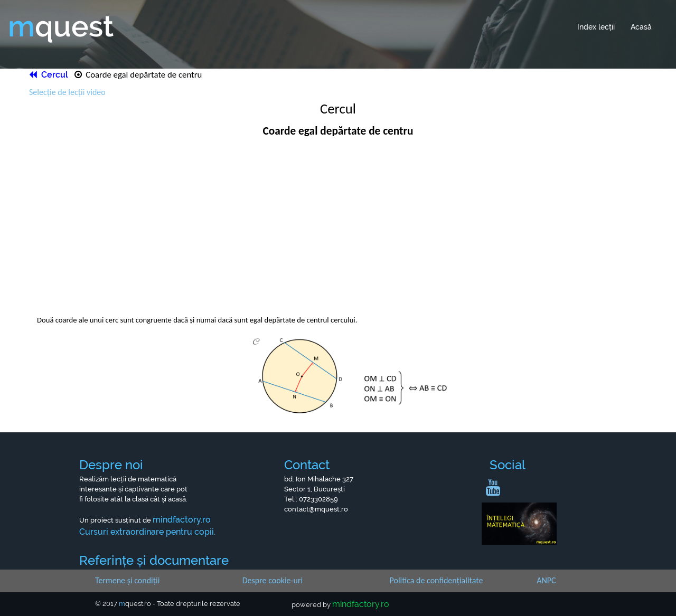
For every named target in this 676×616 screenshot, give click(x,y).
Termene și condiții (127, 580)
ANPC (546, 580)
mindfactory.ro (361, 604)
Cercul (50, 75)
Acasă (641, 27)
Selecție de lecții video (67, 92)
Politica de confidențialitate (436, 580)
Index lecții (596, 27)
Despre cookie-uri (273, 580)
